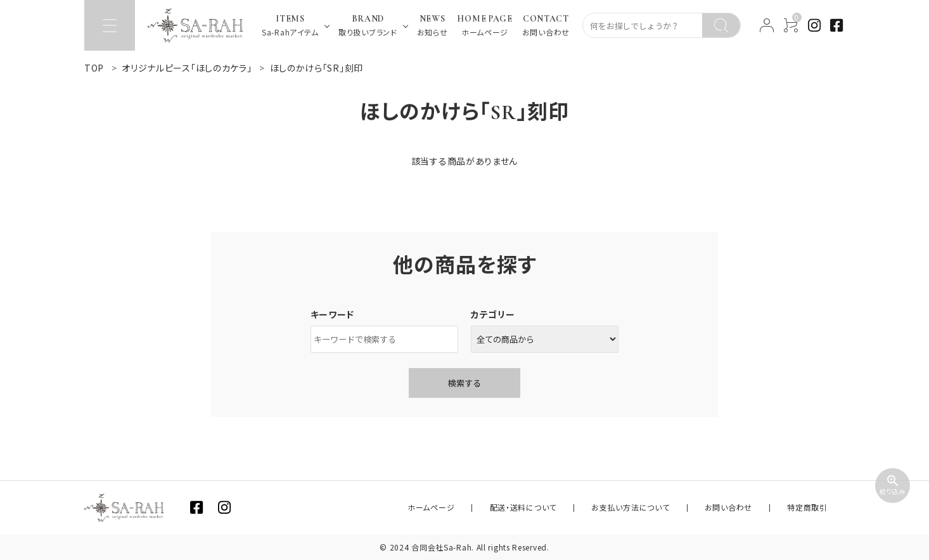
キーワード (333, 314)
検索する (465, 383)
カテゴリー (493, 314)
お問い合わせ (753, 508)
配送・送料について (581, 508)
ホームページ (506, 508)
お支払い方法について (672, 508)
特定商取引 (816, 508)
